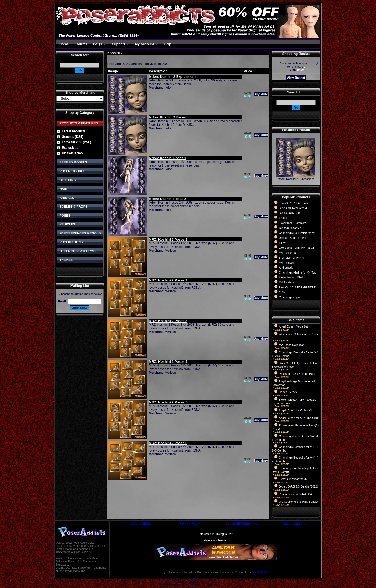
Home (64, 44)
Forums (81, 44)
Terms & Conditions (137, 524)
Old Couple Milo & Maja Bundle (298, 502)
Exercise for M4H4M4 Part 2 (296, 248)
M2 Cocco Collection (292, 345)
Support (121, 44)
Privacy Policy (189, 524)
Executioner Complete (293, 223)
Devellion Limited (179, 584)
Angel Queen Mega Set (293, 326)
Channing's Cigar (289, 297)
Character (134, 64)
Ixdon (169, 88)
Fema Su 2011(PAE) (77, 142)
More (264, 94)
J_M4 (282, 292)
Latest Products (74, 131)
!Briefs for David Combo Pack (297, 374)
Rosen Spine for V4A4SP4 (295, 494)
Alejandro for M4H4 (291, 277)
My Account (146, 44)
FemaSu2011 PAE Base (294, 203)
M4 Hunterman (288, 253)
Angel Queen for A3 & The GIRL (299, 418)
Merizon (170, 251)
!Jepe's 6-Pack (288, 392)
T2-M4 (283, 218)
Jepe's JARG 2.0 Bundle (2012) (298, 486)
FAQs (100, 44)
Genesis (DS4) (72, 137)
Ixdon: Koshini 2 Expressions (296, 179)
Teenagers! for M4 (290, 228)
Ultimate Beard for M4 (292, 238)
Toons (146, 64)
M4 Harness (286, 263)
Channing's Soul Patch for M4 (297, 233)
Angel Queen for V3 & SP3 (295, 410)
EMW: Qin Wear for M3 (293, 479)
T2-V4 (283, 243)
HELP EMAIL (261, 572)
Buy (257, 94)
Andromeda (286, 268)
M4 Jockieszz (287, 282)
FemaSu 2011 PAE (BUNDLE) (298, 287)
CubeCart (194, 582)
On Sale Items (72, 153)
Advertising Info (295, 524)
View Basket (296, 78)
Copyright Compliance (242, 524)
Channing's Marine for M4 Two (298, 272)
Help (168, 44)
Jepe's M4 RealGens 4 (293, 208)
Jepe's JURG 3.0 (289, 213)
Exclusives (70, 148)
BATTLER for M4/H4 (292, 258)
